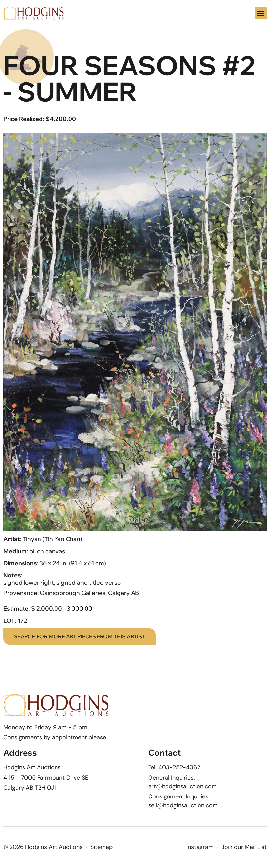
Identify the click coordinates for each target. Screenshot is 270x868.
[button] (261, 13)
